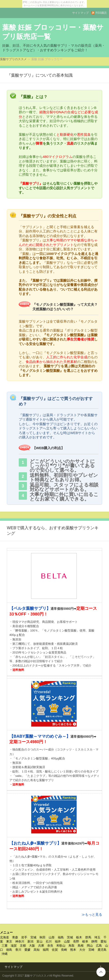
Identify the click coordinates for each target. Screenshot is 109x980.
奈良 (50, 946)
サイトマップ (80, 13)
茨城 (70, 937)
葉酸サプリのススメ (13, 59)
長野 (76, 941)
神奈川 (20, 941)
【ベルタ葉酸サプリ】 (30, 608)
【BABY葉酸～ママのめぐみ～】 (40, 736)
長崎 (64, 950)
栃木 (79, 937)
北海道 (4, 937)
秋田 (43, 937)
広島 (99, 946)
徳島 (9, 950)
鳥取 (72, 946)
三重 (5, 946)
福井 (58, 941)
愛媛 (27, 950)
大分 (82, 950)
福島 (61, 937)
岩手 (24, 937)
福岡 (46, 950)
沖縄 (5, 954)
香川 (18, 950)
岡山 (90, 946)
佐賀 (55, 950)
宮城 (33, 937)
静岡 (94, 941)
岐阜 (85, 941)
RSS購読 (101, 13)
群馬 (88, 937)
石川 (49, 941)
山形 (52, 937)
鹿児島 (102, 950)
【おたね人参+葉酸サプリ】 (35, 843)
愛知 (104, 941)
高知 (37, 950)
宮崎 (91, 950)
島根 (81, 946)
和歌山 (61, 946)
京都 (23, 946)
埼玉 (97, 937)
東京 (9, 941)
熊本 (73, 950)
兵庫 (41, 946)
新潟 (30, 941)
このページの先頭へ (101, 972)
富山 (40, 941)
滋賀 (14, 946)
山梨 (67, 941)
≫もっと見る (92, 914)
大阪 (32, 946)
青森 (15, 937)
